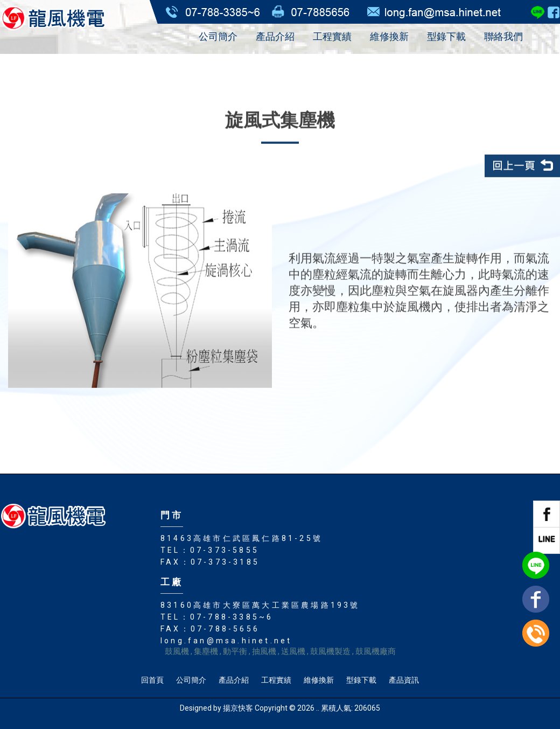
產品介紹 (275, 36)
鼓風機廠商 (376, 651)
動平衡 (235, 651)
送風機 (293, 651)
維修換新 (389, 36)
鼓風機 (177, 651)
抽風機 (264, 651)
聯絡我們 (503, 36)
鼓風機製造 (330, 651)
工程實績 (332, 36)
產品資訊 (404, 680)
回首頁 (152, 680)
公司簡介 (218, 36)
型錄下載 (446, 36)
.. (318, 708)
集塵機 (206, 651)
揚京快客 (238, 708)
